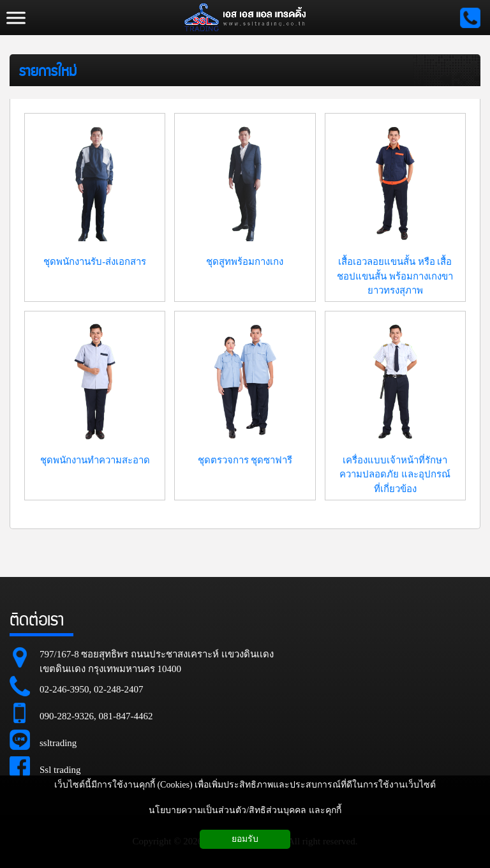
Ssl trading (60, 770)
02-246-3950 (64, 689)
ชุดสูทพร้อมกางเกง (245, 262)
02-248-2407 (119, 689)
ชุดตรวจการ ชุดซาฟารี (245, 460)
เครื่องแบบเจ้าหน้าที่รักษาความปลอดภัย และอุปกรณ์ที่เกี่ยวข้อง (395, 475)
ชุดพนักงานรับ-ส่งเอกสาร (95, 262)
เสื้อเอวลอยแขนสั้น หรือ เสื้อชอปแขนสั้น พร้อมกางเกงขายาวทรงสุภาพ (395, 276)
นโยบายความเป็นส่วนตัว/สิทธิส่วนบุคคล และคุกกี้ (245, 810)
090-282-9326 (67, 716)
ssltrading (58, 743)
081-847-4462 (126, 716)
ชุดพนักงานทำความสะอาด (95, 460)
